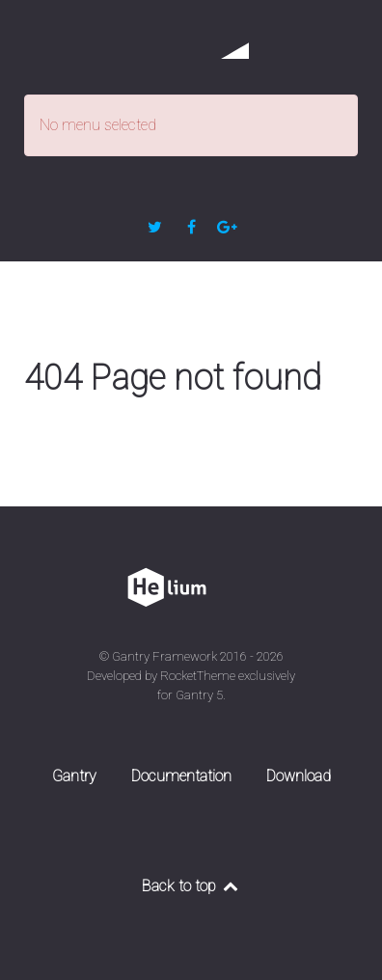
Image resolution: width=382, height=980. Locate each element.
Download (299, 776)
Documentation (181, 776)
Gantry (74, 776)
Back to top (191, 886)
